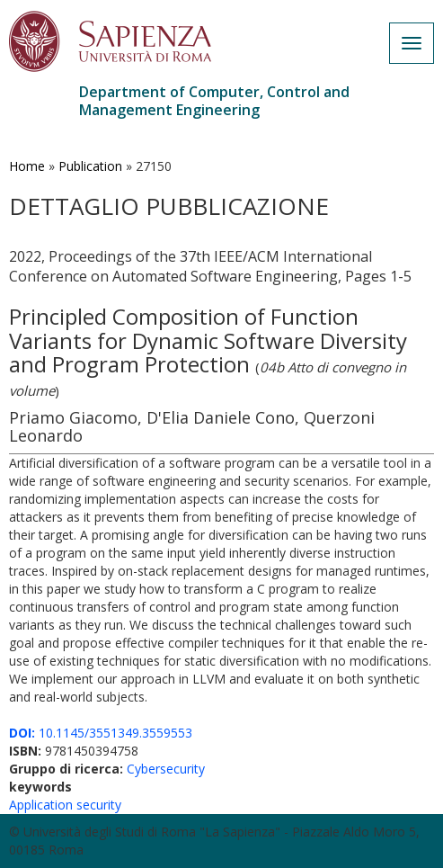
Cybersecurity (166, 769)
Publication (90, 166)
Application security (65, 805)
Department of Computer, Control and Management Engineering (214, 101)
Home (27, 166)
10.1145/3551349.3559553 (101, 733)
